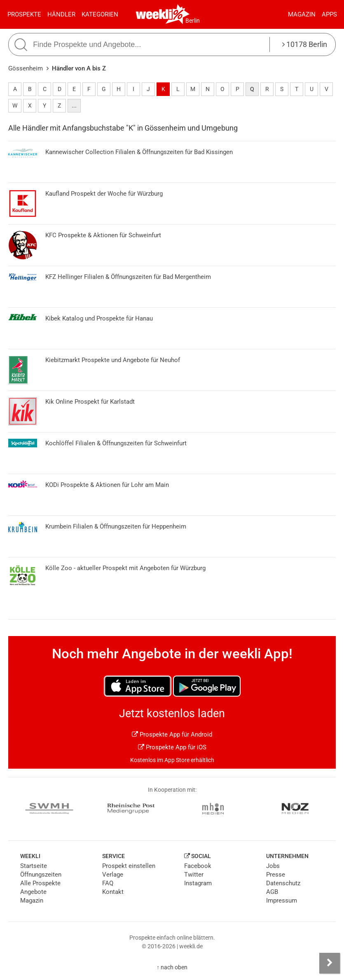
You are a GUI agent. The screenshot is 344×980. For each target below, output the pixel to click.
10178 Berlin (305, 44)
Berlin (193, 21)
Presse (276, 875)
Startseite (34, 866)
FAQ (108, 883)
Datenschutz (283, 883)
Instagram (198, 883)
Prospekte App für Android (172, 734)
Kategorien (100, 14)
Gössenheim (26, 68)
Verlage (113, 875)
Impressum (282, 900)
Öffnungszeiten (41, 875)
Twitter (194, 875)
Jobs (273, 866)
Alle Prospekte (40, 883)
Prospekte (24, 14)
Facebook (198, 866)
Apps (329, 14)
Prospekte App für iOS (172, 747)
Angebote (33, 892)
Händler (61, 14)
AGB (272, 892)
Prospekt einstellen (129, 866)
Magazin (302, 14)
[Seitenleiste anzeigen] (330, 963)
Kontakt (113, 892)
